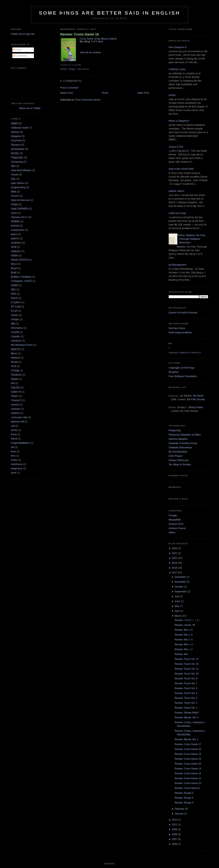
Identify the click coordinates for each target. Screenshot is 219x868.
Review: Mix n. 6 (184, 630)
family (14, 430)
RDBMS (15, 221)
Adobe (14, 255)
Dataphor (16, 136)
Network (15, 358)
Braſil (14, 273)
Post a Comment (69, 88)
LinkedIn (16, 336)
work (14, 473)
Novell (14, 362)
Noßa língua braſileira (180, 332)
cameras (16, 409)
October (179, 587)
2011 (174, 825)
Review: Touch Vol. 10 (187, 674)
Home (105, 93)
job (13, 447)
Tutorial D (16, 400)
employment (18, 230)
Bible (14, 192)
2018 (174, 568)
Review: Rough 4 (184, 798)
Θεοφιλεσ (174, 372)
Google (15, 319)
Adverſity (171, 95)
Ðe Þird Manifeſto (178, 452)
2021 (174, 553)
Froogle (173, 515)
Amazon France (177, 528)
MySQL (15, 153)
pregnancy (17, 468)
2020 (174, 558)
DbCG (14, 298)
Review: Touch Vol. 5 (186, 693)
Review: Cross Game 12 (188, 778)
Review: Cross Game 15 (188, 764)
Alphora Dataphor (178, 439)
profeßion (16, 243)
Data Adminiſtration (21, 170)
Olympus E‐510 (175, 147)
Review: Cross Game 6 (187, 788)
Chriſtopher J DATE (21, 281)
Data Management (176, 265)
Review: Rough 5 (184, 793)
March (178, 616)
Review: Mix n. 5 (184, 635)
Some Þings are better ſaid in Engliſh (109, 13)
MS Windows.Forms (22, 345)
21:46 (78, 65)
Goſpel (14, 204)
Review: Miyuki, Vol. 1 (187, 739)
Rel (13, 383)
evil (13, 426)
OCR (14, 366)
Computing (17, 162)
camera (15, 405)
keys (13, 451)
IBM (13, 324)
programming (18, 187)
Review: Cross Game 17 (188, 744)
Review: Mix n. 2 (184, 649)
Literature (16, 341)
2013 (174, 820)
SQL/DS (15, 388)
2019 (174, 563)
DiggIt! (72, 69)
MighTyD (16, 349)
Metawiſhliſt (175, 520)
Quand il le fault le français (183, 313)
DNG (14, 294)
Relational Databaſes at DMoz (185, 435)
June (177, 601)
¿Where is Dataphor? (178, 121)
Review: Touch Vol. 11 (187, 669)
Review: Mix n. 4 (184, 640)
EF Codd (16, 307)
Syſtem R (16, 392)
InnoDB (15, 332)
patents (15, 238)
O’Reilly (15, 370)
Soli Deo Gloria (177, 328)
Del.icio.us (83, 69)
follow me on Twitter (30, 108)
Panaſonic (16, 375)
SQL (13, 179)
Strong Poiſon (196, 407)
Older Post (143, 93)
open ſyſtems (18, 183)
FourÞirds (16, 140)
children (15, 413)
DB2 (13, 290)
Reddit (14, 379)
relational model (20, 128)
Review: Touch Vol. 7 (186, 683)
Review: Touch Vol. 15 (187, 664)
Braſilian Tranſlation (21, 277)
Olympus (16, 145)
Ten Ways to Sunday (180, 465)
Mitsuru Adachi (109, 39)
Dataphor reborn (175, 191)
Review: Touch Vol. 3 (186, 698)
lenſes (14, 460)
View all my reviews (90, 52)
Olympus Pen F (19, 217)
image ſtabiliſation (20, 443)
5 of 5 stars (97, 41)
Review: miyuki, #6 (185, 625)
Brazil (14, 268)
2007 (174, 839)
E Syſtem (16, 302)
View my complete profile (185, 353)
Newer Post (67, 93)
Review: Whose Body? (187, 713)
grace (14, 234)
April (177, 611)
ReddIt (64, 69)
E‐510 (14, 311)
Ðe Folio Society (196, 399)
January (179, 814)
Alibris (172, 532)
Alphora (15, 132)
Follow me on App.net (23, 34)
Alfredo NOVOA (19, 260)
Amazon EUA (176, 524)
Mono (14, 353)
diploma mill (17, 422)
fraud (14, 434)
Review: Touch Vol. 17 (187, 659)
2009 (174, 829)
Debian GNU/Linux (179, 460)
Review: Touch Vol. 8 (186, 679)
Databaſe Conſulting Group (183, 443)
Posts (17, 50)
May (177, 606)
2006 (174, 844)
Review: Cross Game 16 (188, 749)
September (181, 592)
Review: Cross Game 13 (188, 754)
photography (18, 149)
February (179, 809)
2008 (174, 834)
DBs (13, 166)
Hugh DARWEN (20, 209)
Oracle (15, 175)
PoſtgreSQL (17, 158)
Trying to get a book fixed (180, 169)
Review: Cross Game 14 (188, 769)
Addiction (16, 251)
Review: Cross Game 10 (80, 34)
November (180, 582)
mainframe (17, 464)
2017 (174, 573)
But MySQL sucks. (176, 69)
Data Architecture (20, 200)
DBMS (14, 123)
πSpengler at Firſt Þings (181, 368)
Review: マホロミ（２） (188, 620)
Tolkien (15, 396)
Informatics (17, 328)
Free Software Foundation (183, 376)
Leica (14, 213)
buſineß (15, 226)
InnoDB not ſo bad (176, 213)
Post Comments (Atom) (88, 100)
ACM (14, 247)
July (177, 596)
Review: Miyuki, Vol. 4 (187, 717)
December (180, 577)
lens (13, 456)
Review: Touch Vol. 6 (186, 688)
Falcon (15, 315)
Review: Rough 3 (184, 803)
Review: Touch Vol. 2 (186, 703)
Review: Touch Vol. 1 (186, 708)
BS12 (14, 264)
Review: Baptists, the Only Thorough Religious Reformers (191, 239)
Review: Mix (181, 654)
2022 (174, 548)
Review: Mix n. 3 (184, 644)
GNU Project (176, 456)
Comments (20, 56)
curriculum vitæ (19, 417)
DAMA (14, 285)
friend (14, 439)
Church (15, 196)
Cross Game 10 (88, 39)
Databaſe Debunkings (180, 447)
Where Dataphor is (176, 47)
